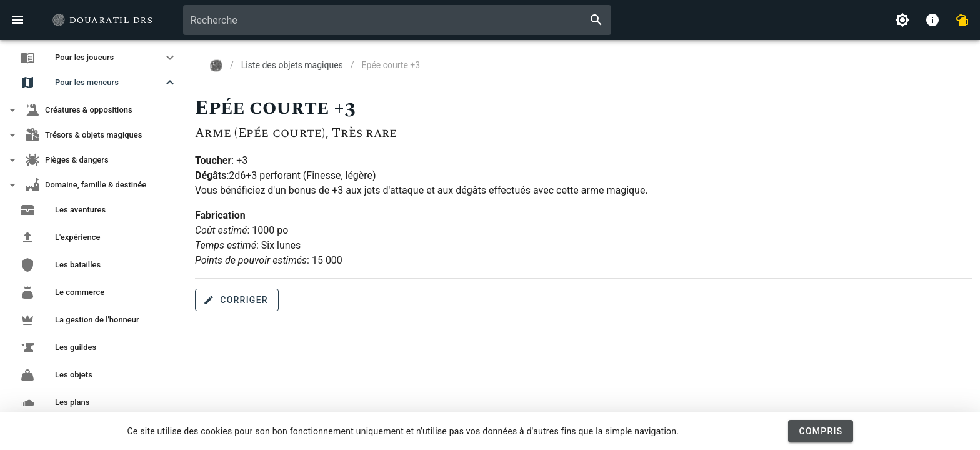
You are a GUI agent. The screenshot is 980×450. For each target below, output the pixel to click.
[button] (94, 57)
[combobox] (397, 20)
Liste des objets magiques (292, 65)
